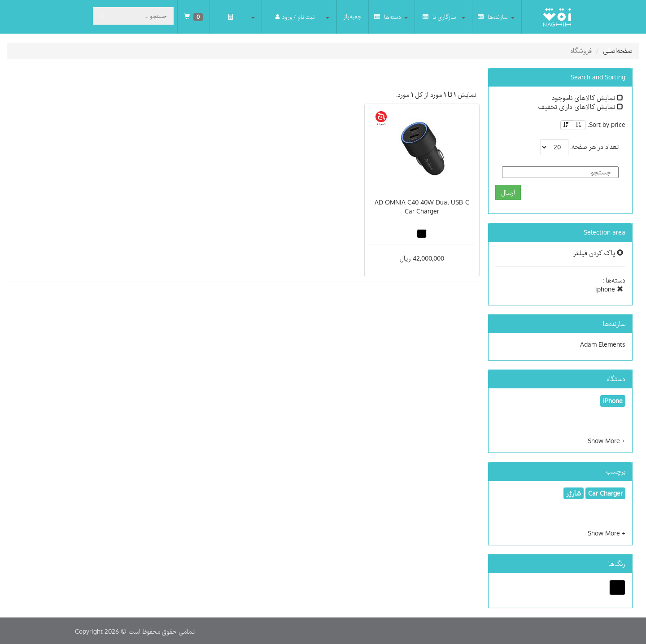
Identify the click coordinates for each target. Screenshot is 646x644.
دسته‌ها (388, 17)
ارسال (508, 192)
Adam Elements (603, 344)
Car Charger (605, 493)
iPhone (613, 401)
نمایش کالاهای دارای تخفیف (581, 107)
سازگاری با (439, 17)
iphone (609, 289)
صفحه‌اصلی (618, 51)
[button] (607, 441)
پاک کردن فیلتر (598, 253)
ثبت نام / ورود (295, 17)
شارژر (574, 493)
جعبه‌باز (353, 17)
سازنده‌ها (493, 17)
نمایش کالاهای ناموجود (587, 98)
